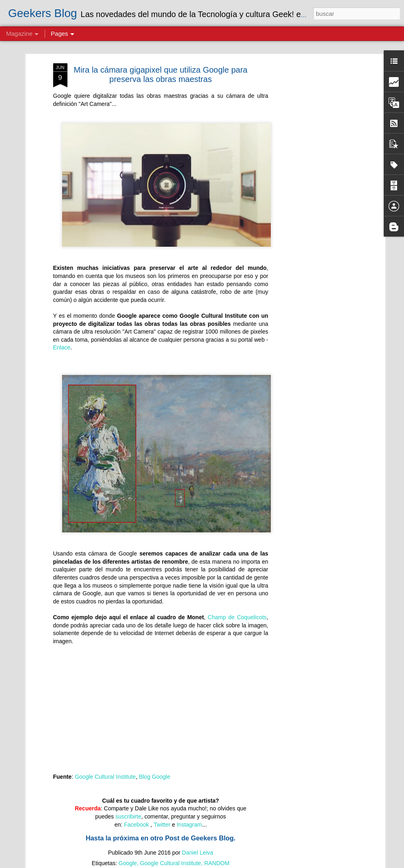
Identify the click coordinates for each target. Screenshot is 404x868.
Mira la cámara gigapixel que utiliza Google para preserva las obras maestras (160, 74)
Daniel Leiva (198, 853)
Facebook (137, 825)
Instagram (189, 825)
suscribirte (128, 816)
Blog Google (154, 777)
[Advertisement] (313, 191)
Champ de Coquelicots (237, 617)
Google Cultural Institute (105, 777)
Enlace (62, 347)
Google (128, 863)
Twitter (162, 825)
